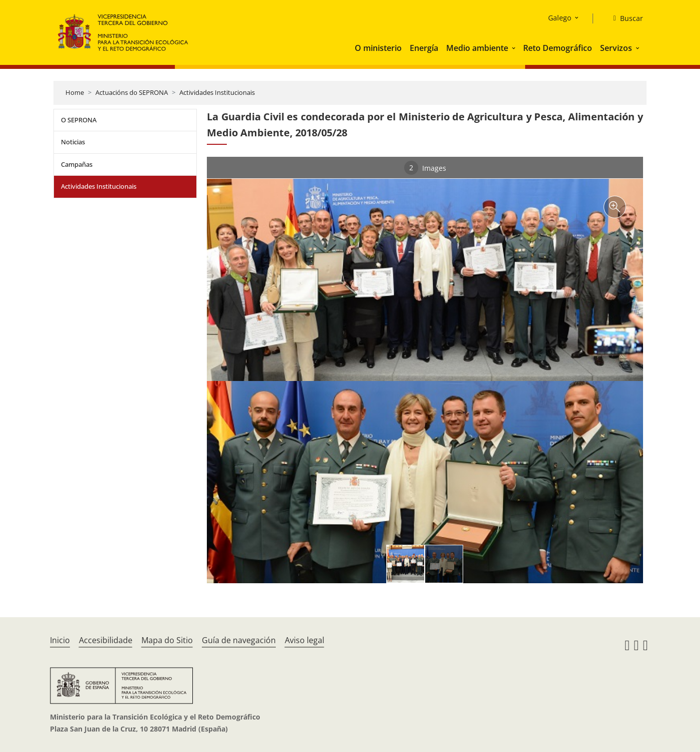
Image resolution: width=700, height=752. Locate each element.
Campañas (77, 164)
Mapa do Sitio (167, 640)
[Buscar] (624, 18)
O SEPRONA (79, 120)
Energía (424, 48)
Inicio (60, 640)
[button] (515, 48)
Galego (560, 18)
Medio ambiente (477, 48)
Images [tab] (425, 168)
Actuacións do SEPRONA (132, 92)
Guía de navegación (239, 640)
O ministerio (378, 48)
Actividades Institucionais (217, 92)
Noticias (73, 142)
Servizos (616, 48)
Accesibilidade (106, 640)
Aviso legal (305, 640)
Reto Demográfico (558, 48)
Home (75, 92)
